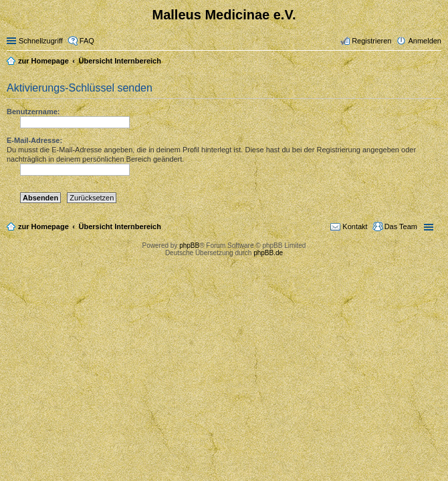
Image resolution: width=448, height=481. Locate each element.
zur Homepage (43, 226)
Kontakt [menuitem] (355, 226)
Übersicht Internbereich (119, 226)
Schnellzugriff (41, 41)
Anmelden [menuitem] (425, 41)
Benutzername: (33, 112)
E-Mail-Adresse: (34, 140)
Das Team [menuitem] (401, 226)
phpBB (189, 246)
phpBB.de (268, 253)
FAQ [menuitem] (87, 41)
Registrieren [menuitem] (371, 41)
